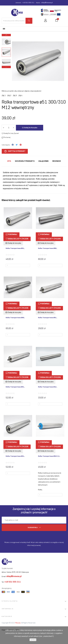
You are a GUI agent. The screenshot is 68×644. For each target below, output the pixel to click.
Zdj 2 (9, 96)
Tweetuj (17, 145)
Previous (6, 67)
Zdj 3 (15, 96)
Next (6, 35)
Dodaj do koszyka (30, 128)
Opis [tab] (9, 161)
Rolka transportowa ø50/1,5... (49, 456)
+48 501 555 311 (28, 3)
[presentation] (21, 535)
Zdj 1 (4, 96)
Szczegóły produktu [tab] (25, 161)
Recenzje (57, 161)
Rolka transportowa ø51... (15, 248)
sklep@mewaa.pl (47, 3)
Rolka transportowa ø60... (48, 248)
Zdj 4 (20, 96)
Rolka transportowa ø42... (48, 387)
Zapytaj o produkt (15, 151)
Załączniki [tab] (43, 161)
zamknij (33, 640)
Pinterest (21, 145)
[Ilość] (9, 128)
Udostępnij (13, 145)
